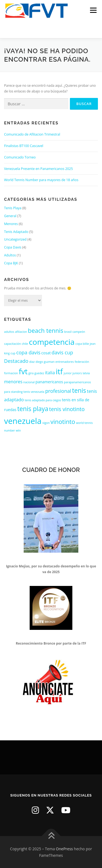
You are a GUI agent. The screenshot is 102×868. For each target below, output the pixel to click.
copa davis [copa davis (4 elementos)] (28, 352)
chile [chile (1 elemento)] (25, 344)
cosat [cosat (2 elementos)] (46, 353)
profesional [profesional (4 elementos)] (58, 391)
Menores (11, 224)
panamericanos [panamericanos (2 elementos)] (49, 382)
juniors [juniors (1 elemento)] (77, 373)
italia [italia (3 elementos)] (50, 373)
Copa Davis (13, 247)
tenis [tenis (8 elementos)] (79, 390)
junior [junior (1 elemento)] (68, 373)
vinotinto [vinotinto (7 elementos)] (63, 422)
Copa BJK (11, 263)
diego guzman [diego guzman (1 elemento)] (45, 362)
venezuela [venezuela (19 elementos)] (23, 421)
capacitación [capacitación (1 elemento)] (13, 344)
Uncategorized (15, 239)
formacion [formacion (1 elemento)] (11, 373)
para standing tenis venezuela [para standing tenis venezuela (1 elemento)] (24, 392)
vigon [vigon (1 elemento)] (46, 423)
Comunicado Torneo (20, 157)
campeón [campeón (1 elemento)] (79, 332)
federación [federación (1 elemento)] (82, 362)
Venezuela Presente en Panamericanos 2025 (38, 169)
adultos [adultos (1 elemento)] (9, 332)
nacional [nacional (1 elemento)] (29, 382)
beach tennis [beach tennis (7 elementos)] (46, 330)
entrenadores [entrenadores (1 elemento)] (65, 362)
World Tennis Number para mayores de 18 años (41, 180)
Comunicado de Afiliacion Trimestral (32, 134)
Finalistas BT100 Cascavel (24, 146)
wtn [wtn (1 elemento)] (18, 430)
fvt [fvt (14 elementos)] (23, 371)
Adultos (10, 255)
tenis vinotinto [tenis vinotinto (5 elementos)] (67, 409)
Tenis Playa (13, 208)
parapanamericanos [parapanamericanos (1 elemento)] (78, 382)
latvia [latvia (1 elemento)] (86, 373)
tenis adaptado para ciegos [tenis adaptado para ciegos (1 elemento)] (43, 400)
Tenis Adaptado (16, 232)
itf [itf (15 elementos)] (59, 371)
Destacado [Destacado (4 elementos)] (16, 361)
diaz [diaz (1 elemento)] (32, 362)
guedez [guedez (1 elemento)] (39, 373)
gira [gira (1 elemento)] (31, 373)
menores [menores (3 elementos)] (13, 382)
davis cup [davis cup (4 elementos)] (62, 352)
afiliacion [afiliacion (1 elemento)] (21, 332)
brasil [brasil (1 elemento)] (68, 332)
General (10, 216)
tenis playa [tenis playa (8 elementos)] (33, 409)
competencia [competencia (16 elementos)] (52, 342)
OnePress (64, 849)
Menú (93, 10)
